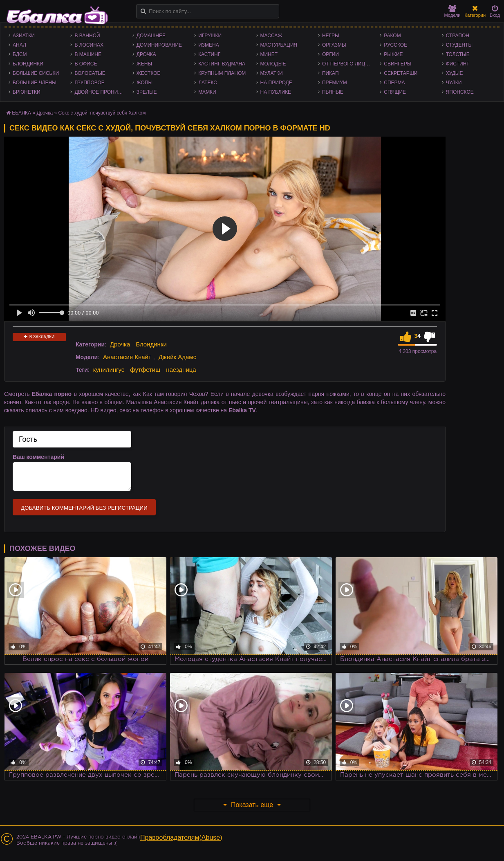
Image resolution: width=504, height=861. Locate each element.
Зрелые (147, 92)
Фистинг (458, 64)
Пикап (330, 73)
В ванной (87, 36)
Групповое (89, 83)
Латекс (208, 83)
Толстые (458, 54)
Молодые (273, 64)
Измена (209, 45)
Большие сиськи (36, 73)
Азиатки (24, 36)
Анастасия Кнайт (127, 357)
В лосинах (89, 45)
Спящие (395, 92)
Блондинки (28, 64)
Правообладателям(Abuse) (181, 837)
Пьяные (333, 92)
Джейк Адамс (178, 357)
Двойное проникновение (101, 92)
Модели (452, 11)
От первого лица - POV (349, 64)
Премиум (335, 83)
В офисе (86, 64)
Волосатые (90, 73)
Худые (455, 73)
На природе (276, 83)
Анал (19, 45)
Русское (395, 45)
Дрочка (146, 54)
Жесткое (149, 73)
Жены (144, 64)
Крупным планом (222, 73)
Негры (331, 36)
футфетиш (145, 370)
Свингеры (398, 64)
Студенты (459, 45)
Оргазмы (334, 45)
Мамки (207, 92)
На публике (276, 92)
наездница (181, 370)
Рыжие (393, 54)
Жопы (144, 83)
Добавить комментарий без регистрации (84, 508)
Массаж (271, 36)
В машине (88, 54)
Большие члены (35, 83)
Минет (269, 54)
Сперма (394, 83)
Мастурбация (279, 45)
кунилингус (109, 370)
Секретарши (401, 73)
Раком (392, 36)
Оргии (330, 54)
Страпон (458, 36)
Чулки (454, 83)
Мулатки (272, 73)
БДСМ (20, 54)
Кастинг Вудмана (222, 64)
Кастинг (209, 54)
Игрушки (210, 36)
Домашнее (151, 36)
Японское (460, 92)
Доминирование (159, 45)
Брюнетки (27, 92)
